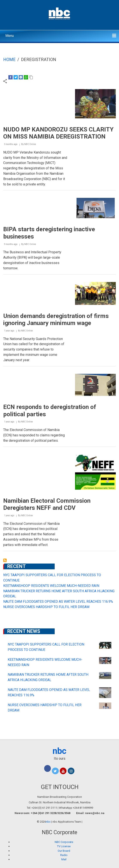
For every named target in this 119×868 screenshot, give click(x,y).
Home (9, 60)
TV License (64, 846)
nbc (59, 751)
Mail (64, 859)
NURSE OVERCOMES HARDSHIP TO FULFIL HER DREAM (46, 607)
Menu (10, 36)
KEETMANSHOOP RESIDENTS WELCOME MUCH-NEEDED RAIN (51, 586)
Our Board (64, 851)
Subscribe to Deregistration (5, 560)
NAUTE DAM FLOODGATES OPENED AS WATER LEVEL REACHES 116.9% (58, 602)
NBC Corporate (64, 842)
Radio (64, 855)
